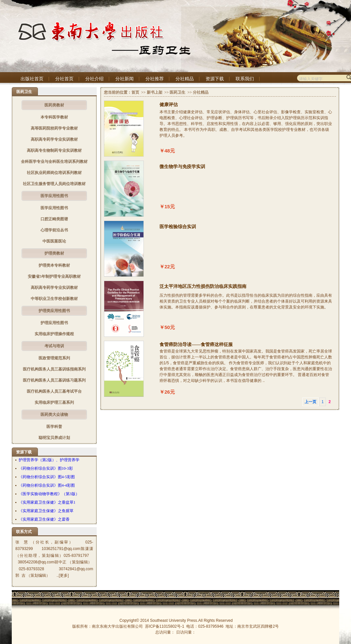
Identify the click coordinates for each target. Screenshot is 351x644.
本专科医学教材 (54, 117)
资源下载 (215, 79)
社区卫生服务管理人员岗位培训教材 (54, 184)
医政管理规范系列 (54, 358)
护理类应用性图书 (54, 311)
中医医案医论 (54, 241)
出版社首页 (32, 79)
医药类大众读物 (54, 415)
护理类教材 (54, 253)
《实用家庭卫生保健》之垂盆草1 (47, 502)
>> (143, 92)
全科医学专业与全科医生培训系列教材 (54, 162)
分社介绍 (94, 79)
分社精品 (185, 79)
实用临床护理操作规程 (54, 334)
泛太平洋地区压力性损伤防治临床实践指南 (203, 286)
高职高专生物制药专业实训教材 (54, 150)
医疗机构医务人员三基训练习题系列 (54, 380)
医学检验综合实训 (178, 227)
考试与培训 (54, 346)
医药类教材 (54, 105)
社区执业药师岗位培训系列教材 (54, 173)
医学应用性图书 (54, 196)
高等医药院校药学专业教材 (54, 128)
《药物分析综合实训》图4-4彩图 (47, 485)
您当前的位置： (118, 92)
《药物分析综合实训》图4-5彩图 (47, 477)
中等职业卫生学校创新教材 (54, 299)
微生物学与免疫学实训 (182, 167)
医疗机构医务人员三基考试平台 (54, 391)
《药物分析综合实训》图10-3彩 (46, 468)
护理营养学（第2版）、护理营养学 (49, 460)
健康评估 (169, 105)
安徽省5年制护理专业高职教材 (54, 276)
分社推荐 (155, 79)
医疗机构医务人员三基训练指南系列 (54, 369)
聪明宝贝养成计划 (54, 438)
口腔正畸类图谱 (54, 219)
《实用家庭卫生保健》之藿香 (44, 519)
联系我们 (245, 79)
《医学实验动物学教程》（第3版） (49, 494)
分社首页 (64, 79)
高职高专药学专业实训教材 (54, 139)
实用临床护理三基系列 (54, 402)
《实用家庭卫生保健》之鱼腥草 (46, 511)
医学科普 (54, 427)
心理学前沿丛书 (54, 230)
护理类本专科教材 (54, 265)
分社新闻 (125, 79)
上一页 (310, 402)
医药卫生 (177, 92)
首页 (135, 92)
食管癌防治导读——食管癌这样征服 (196, 345)
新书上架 (155, 92)
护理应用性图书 (54, 323)
